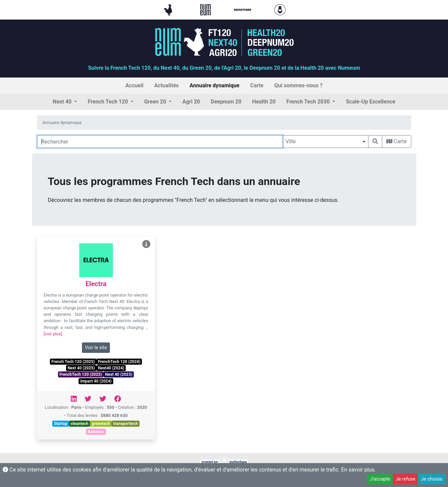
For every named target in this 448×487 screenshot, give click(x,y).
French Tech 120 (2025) (73, 362)
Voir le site (96, 347)
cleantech (80, 424)
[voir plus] (53, 334)
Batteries (96, 432)
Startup (61, 424)
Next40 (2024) (111, 368)
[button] (65, 102)
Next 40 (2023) (119, 374)
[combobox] (325, 142)
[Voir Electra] (146, 244)
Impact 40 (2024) (96, 381)
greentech (101, 424)
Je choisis (432, 479)
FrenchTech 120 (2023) (81, 374)
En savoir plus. (359, 470)
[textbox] (325, 142)
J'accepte (380, 479)
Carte (397, 141)
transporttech (126, 424)
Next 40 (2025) (81, 368)
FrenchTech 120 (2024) (119, 362)
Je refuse (406, 479)
